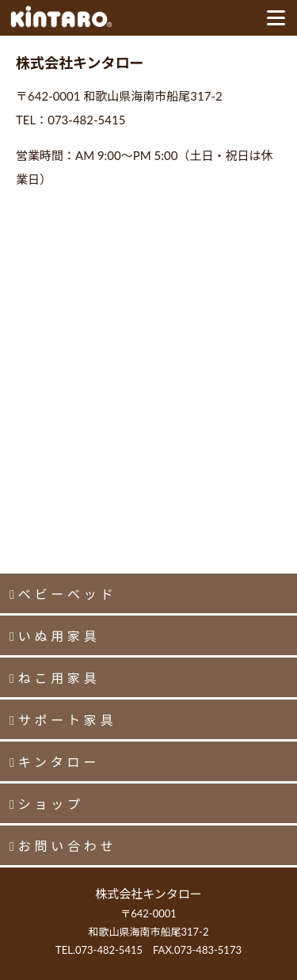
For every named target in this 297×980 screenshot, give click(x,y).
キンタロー (59, 762)
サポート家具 (68, 720)
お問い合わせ (68, 846)
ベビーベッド (68, 594)
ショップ (51, 804)
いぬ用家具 (59, 636)
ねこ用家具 (59, 678)
